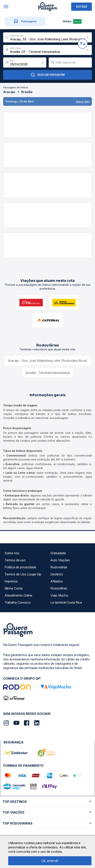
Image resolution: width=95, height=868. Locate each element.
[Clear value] (42, 62)
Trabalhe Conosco (18, 602)
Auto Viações (60, 560)
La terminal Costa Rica (66, 602)
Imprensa (11, 581)
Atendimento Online (18, 595)
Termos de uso (15, 560)
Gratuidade (58, 553)
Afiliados (57, 581)
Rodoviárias (59, 567)
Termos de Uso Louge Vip (23, 574)
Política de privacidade (20, 567)
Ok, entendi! (50, 861)
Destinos (57, 574)
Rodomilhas (59, 588)
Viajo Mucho (59, 595)
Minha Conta (13, 588)
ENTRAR (82, 7)
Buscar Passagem (48, 75)
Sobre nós (12, 553)
